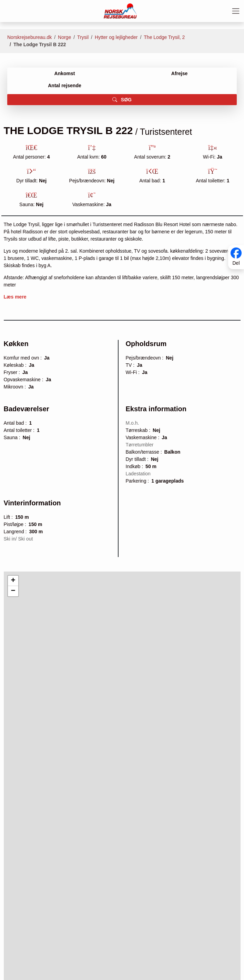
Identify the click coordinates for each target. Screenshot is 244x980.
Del (236, 263)
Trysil (83, 37)
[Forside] (120, 11)
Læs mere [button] (15, 297)
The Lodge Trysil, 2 (164, 37)
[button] (13, 581)
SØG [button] (122, 100)
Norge (64, 37)
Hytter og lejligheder (116, 37)
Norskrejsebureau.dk (29, 37)
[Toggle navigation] (236, 11)
